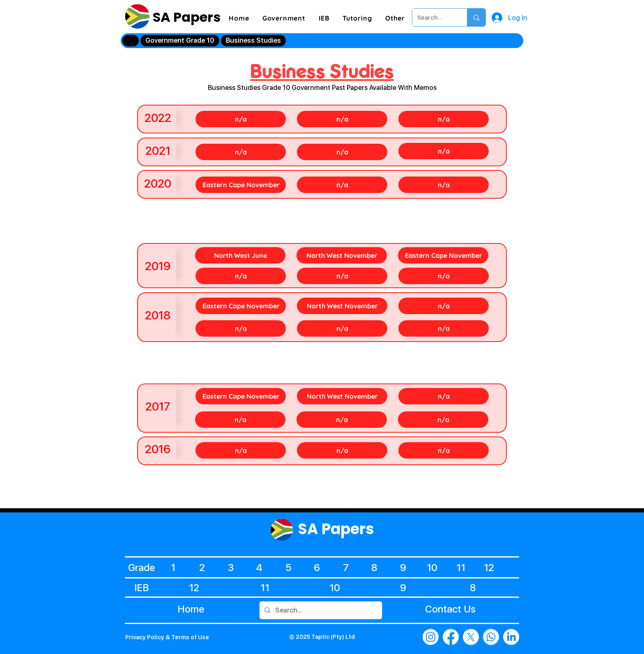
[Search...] (434, 17)
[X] (471, 637)
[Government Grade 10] (180, 41)
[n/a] (241, 119)
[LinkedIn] (511, 637)
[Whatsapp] (491, 637)
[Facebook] (451, 637)
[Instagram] (431, 637)
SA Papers (185, 17)
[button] (284, 18)
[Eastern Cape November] (241, 185)
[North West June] (240, 255)
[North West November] (342, 255)
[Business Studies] (253, 41)
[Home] (131, 41)
